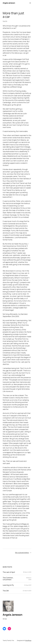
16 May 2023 (28, 585)
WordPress (28, 640)
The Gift (6, 591)
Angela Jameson (9, 3)
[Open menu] (30, 3)
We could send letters (22, 553)
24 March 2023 (27, 591)
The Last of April (9, 572)
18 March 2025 (27, 572)
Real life (5, 21)
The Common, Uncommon (8, 579)
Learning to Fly (8, 585)
